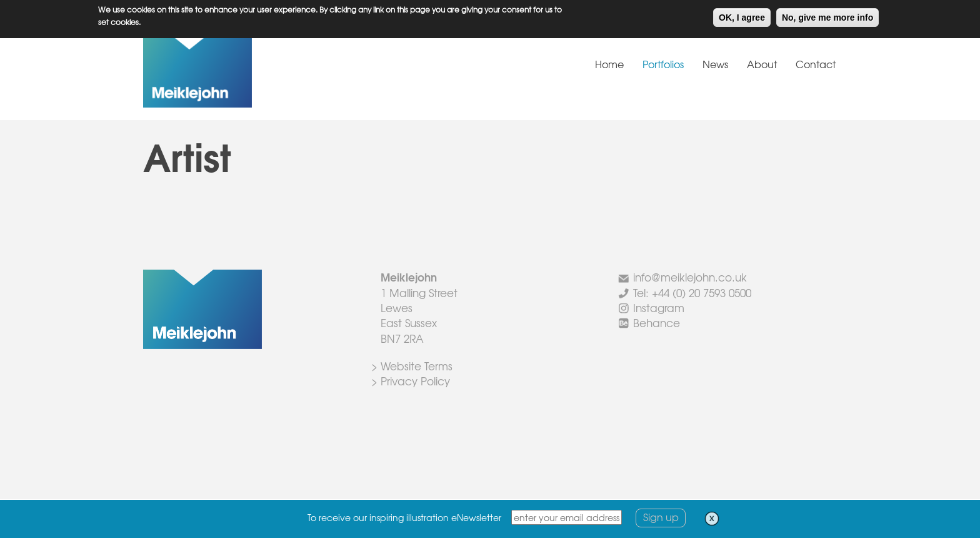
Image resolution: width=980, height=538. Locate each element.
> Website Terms (412, 366)
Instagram (659, 307)
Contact (816, 64)
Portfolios (663, 64)
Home (609, 64)
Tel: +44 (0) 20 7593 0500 (692, 292)
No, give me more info (827, 15)
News (715, 64)
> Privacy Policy (411, 381)
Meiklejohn (237, 71)
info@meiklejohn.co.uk (690, 277)
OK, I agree (742, 15)
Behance (657, 322)
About (762, 64)
